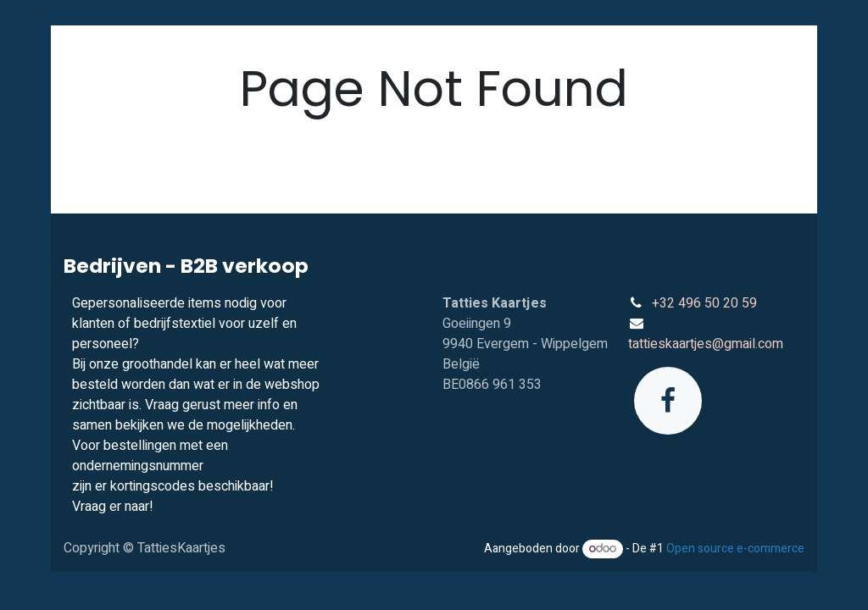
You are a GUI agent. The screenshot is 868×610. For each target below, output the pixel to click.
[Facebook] (668, 401)
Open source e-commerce (735, 549)
